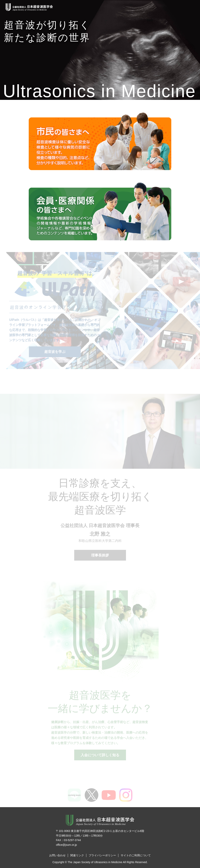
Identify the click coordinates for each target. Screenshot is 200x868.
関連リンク (77, 855)
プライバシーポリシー (102, 855)
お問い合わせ (57, 855)
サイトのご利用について (136, 855)
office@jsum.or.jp (66, 845)
